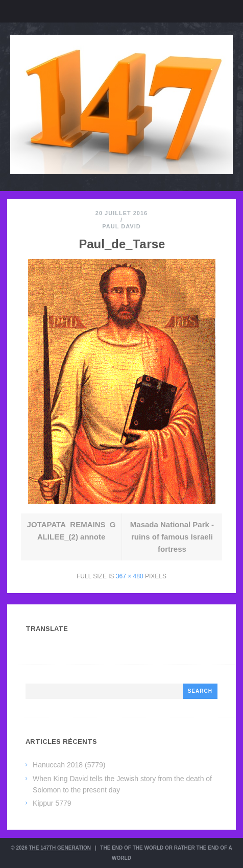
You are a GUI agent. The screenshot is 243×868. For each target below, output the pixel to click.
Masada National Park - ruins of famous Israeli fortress (172, 537)
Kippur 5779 (52, 803)
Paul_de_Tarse (122, 244)
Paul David (121, 226)
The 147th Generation (60, 848)
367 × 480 (130, 576)
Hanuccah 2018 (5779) (69, 765)
